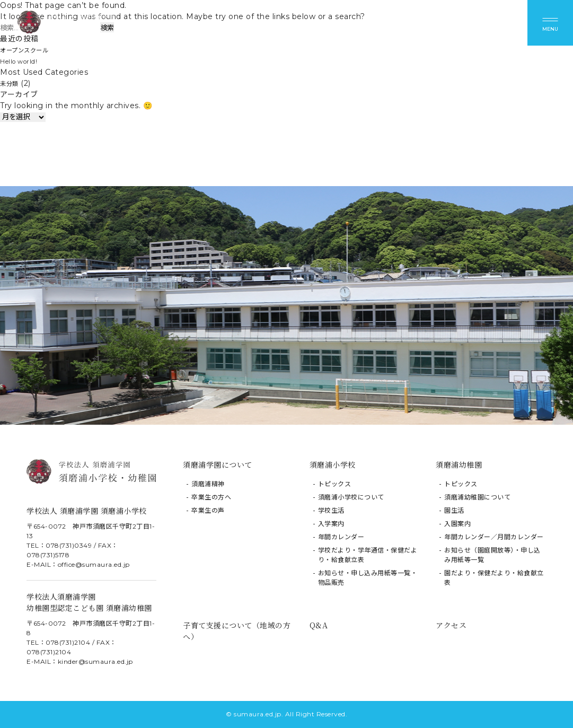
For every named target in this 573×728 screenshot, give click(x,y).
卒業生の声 (208, 510)
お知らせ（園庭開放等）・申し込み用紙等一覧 (492, 555)
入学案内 (331, 524)
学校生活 (331, 510)
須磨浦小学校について (351, 497)
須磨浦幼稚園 (459, 464)
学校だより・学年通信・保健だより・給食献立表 (368, 555)
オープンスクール (30, 50)
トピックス (335, 484)
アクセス (451, 625)
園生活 (454, 510)
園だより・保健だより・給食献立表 (494, 578)
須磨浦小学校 (333, 464)
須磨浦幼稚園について (477, 497)
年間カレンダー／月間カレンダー (494, 537)
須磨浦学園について (218, 464)
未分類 (12, 83)
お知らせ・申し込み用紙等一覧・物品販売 (368, 578)
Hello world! (23, 61)
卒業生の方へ (211, 497)
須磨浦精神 (208, 484)
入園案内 (457, 524)
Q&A (319, 625)
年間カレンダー (341, 537)
